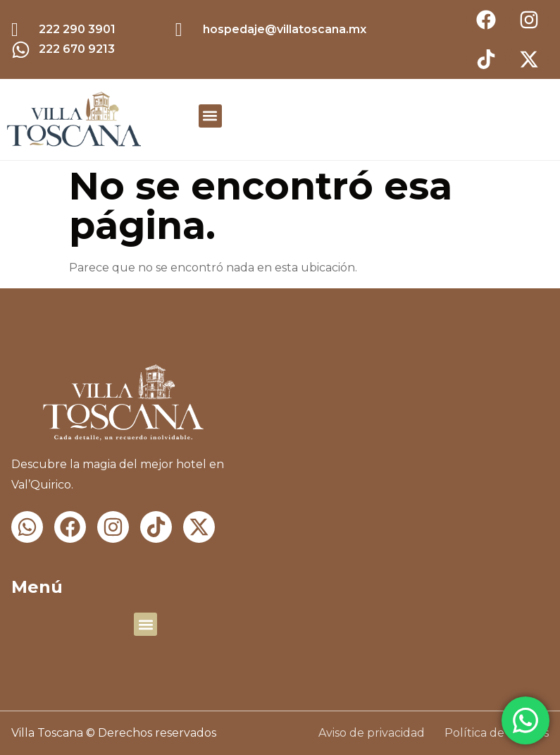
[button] (210, 116)
